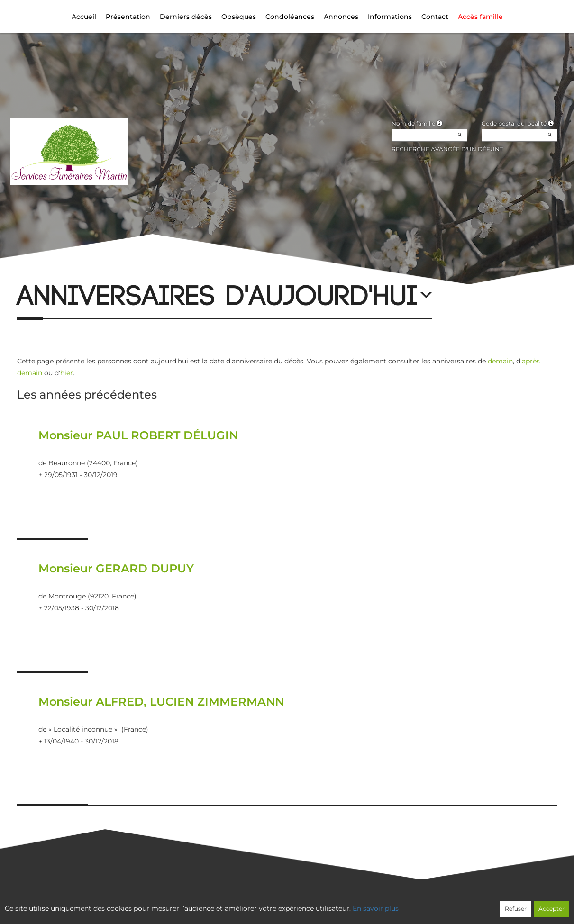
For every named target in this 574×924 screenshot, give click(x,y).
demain (500, 361)
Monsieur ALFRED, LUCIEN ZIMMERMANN (161, 702)
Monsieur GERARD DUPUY (116, 568)
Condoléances (290, 17)
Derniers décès (186, 17)
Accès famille (480, 17)
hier (67, 373)
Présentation (128, 17)
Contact (435, 17)
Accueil (84, 17)
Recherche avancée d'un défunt (447, 149)
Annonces (341, 17)
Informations (390, 17)
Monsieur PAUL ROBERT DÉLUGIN (138, 435)
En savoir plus (376, 908)
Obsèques (239, 17)
